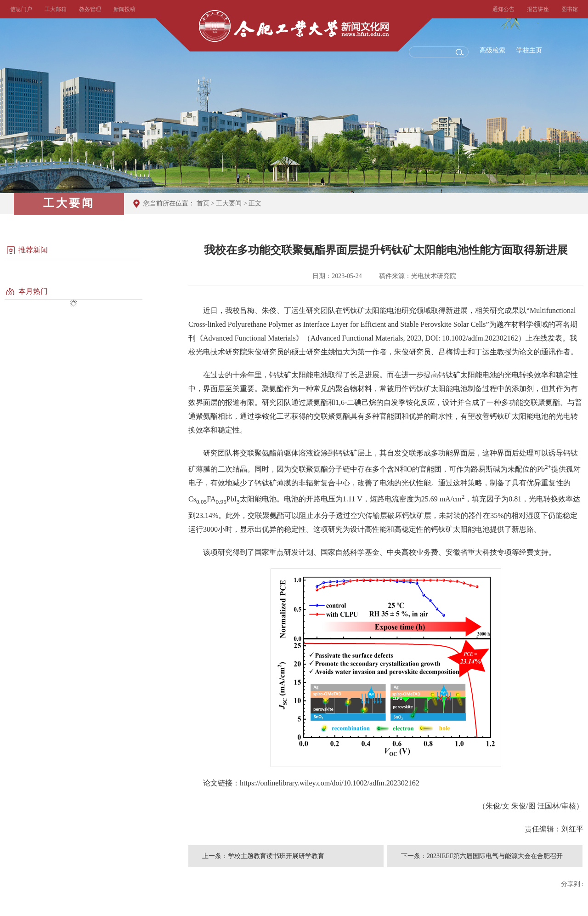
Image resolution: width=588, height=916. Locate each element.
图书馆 (570, 9)
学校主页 (529, 50)
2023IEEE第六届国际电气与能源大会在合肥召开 (495, 856)
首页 (203, 203)
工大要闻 (229, 203)
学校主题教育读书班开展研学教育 (276, 856)
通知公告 (503, 9)
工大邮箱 (56, 9)
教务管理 (90, 9)
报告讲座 (538, 9)
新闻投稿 (124, 9)
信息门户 (21, 9)
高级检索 (492, 50)
